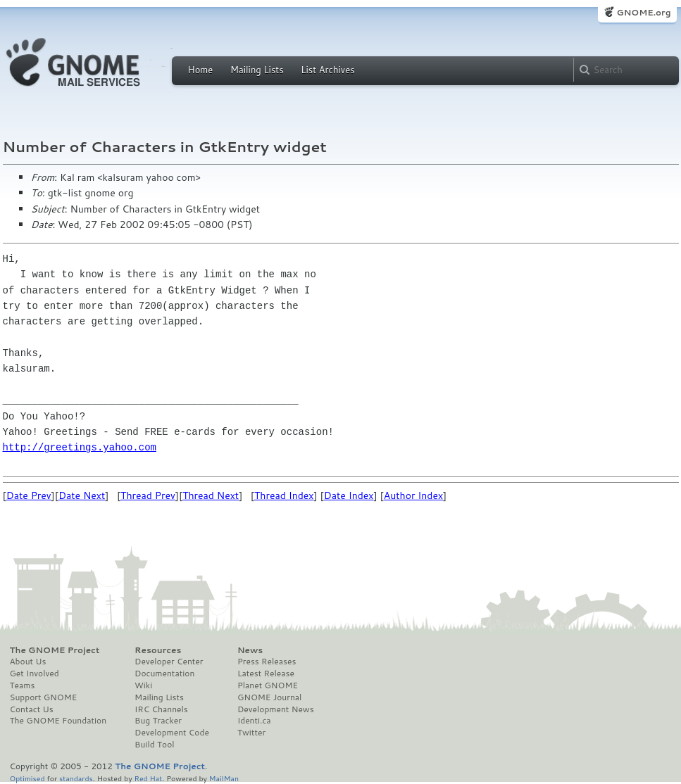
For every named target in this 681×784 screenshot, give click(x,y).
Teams (23, 685)
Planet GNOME (268, 685)
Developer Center (169, 662)
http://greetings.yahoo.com (80, 447)
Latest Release (266, 674)
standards (76, 778)
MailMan (224, 778)
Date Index (349, 495)
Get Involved (35, 674)
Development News (276, 709)
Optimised (27, 778)
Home (201, 70)
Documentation (164, 674)
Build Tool (154, 745)
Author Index (413, 495)
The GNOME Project (55, 650)
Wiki (143, 685)
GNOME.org (643, 12)
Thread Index (284, 495)
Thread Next (211, 495)
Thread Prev (148, 495)
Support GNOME (44, 697)
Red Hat (148, 778)
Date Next (82, 495)
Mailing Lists (257, 70)
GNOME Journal (270, 697)
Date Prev (29, 495)
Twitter (251, 733)
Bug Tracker (158, 721)
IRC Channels (161, 709)
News (250, 650)
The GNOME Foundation (58, 721)
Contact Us (32, 709)
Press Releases (267, 662)
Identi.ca (254, 721)
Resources (158, 650)
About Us (28, 662)
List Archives (327, 70)
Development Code (172, 733)
